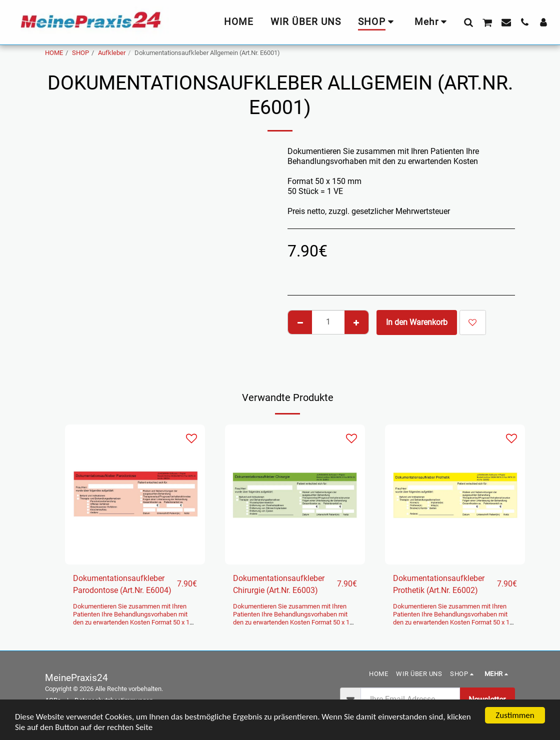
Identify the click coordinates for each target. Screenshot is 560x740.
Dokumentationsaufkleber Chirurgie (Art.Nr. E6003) (279, 584)
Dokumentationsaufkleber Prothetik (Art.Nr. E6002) (439, 584)
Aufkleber (112, 53)
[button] (468, 22)
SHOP (80, 53)
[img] (135, 494)
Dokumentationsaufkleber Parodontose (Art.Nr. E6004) (122, 584)
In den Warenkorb (417, 322)
